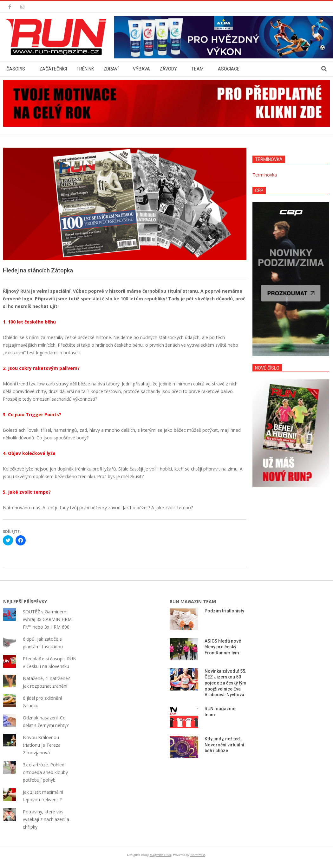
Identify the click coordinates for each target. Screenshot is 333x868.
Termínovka (265, 175)
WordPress (198, 855)
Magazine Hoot (160, 855)
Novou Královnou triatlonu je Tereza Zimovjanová (42, 745)
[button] (57, 37)
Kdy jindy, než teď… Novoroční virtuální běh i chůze (224, 745)
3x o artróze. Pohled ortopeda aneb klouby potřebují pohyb (45, 772)
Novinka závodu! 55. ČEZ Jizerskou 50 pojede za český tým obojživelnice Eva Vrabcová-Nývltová (225, 683)
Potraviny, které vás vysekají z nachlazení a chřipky (46, 819)
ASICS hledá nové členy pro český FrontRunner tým (223, 647)
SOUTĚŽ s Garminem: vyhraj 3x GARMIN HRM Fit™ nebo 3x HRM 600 (47, 619)
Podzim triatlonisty (224, 611)
